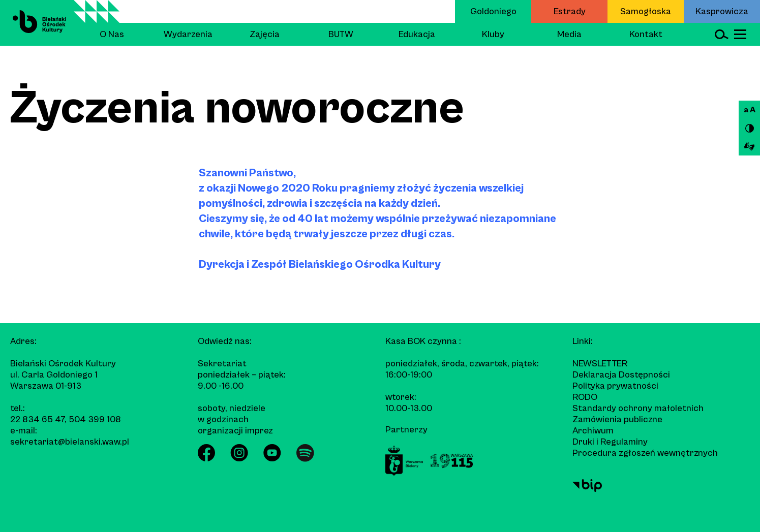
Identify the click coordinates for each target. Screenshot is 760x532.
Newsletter (600, 364)
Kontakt (646, 34)
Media (569, 34)
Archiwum (593, 431)
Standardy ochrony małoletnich (638, 408)
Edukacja (417, 34)
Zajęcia (265, 34)
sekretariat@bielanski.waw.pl (70, 442)
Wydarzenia (188, 34)
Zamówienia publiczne (617, 419)
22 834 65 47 (37, 419)
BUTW (341, 34)
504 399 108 (95, 419)
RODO (585, 397)
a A (750, 110)
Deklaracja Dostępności (621, 375)
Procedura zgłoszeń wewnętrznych (645, 453)
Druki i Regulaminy (610, 442)
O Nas (112, 34)
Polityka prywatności (615, 386)
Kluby (493, 34)
